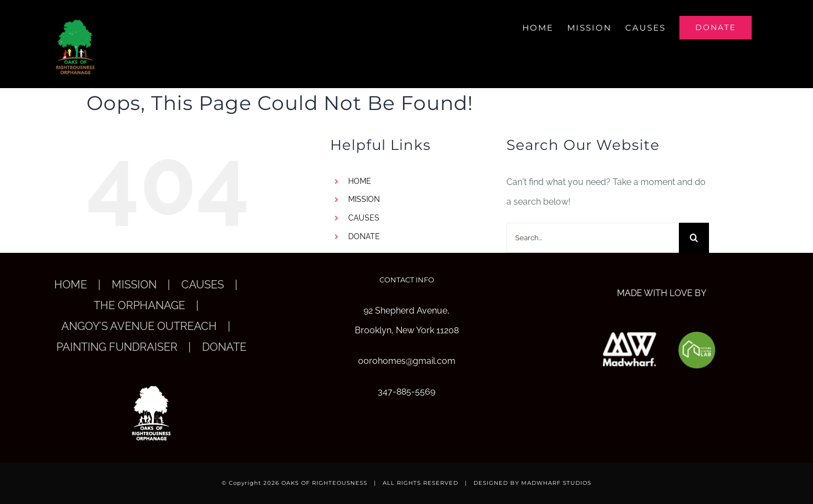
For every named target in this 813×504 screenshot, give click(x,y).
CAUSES (364, 218)
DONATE (364, 236)
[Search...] (593, 238)
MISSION (364, 199)
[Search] (694, 238)
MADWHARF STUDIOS (556, 483)
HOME (360, 181)
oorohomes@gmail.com (407, 361)
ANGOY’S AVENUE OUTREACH (139, 326)
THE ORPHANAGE (139, 305)
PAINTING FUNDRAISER (117, 347)
